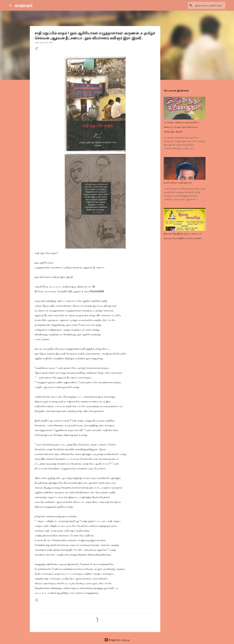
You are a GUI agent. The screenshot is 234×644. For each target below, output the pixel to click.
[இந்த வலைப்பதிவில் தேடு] (210, 5)
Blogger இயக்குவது (117, 640)
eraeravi (24, 5)
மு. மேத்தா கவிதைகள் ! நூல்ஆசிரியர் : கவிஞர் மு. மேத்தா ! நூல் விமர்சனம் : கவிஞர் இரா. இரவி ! (182, 127)
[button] (36, 49)
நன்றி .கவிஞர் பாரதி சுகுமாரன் (178, 183)
